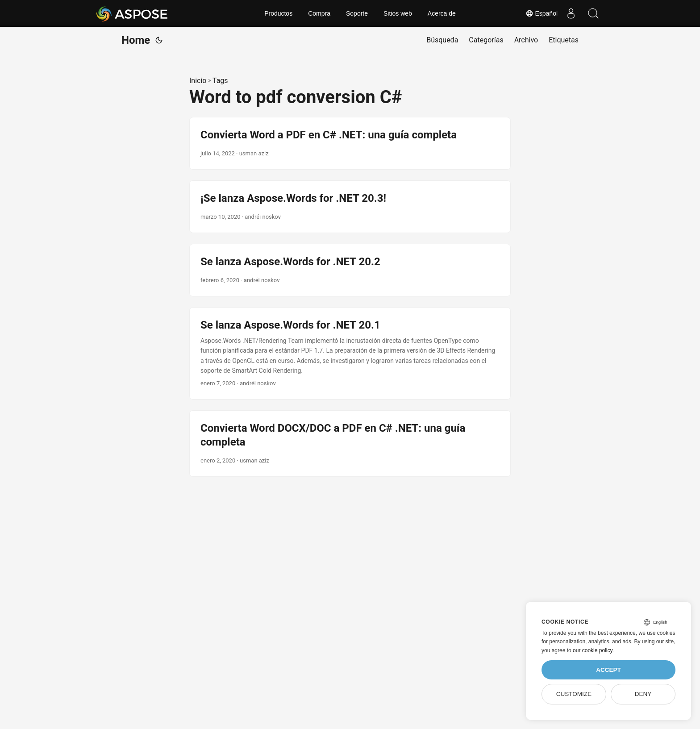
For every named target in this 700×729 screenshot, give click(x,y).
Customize (574, 694)
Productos (278, 13)
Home (136, 40)
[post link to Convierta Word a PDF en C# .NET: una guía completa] (350, 143)
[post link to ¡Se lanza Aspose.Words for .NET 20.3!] (350, 207)
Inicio (198, 81)
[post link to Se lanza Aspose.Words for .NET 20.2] (350, 270)
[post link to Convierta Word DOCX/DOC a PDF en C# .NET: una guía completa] (350, 444)
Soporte (357, 13)
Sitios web (398, 13)
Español (542, 13)
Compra (319, 13)
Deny (643, 694)
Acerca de (442, 13)
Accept (608, 670)
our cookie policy (593, 650)
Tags (220, 81)
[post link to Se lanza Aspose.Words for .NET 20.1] (350, 354)
